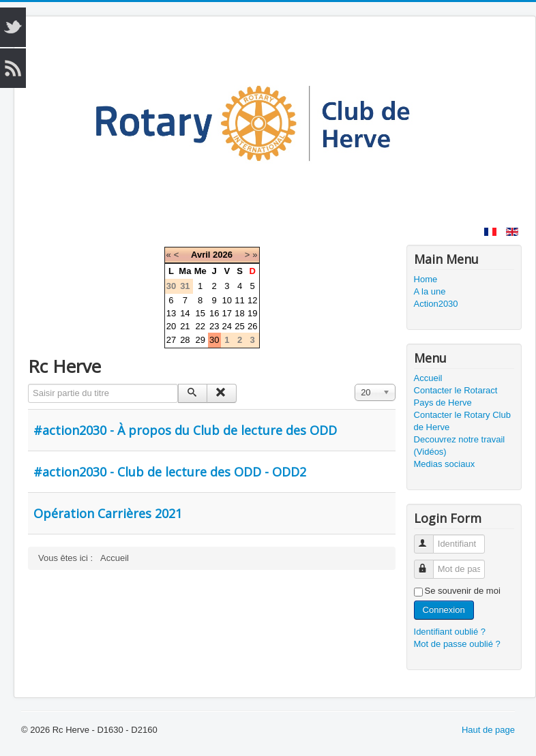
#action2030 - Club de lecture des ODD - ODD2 (170, 472)
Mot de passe (430, 563)
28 (185, 340)
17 (227, 313)
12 (252, 300)
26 (252, 326)
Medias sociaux (445, 464)
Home (426, 279)
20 (171, 326)
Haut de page (488, 730)
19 (252, 313)
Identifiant (430, 538)
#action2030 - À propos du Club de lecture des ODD (185, 430)
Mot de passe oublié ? (457, 644)
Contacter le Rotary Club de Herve (462, 421)
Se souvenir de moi (463, 591)
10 (227, 300)
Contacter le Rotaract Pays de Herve (456, 396)
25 (239, 326)
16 (214, 313)
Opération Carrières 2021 (108, 513)
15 (200, 313)
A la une (430, 291)
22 (200, 326)
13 (171, 313)
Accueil (428, 378)
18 (239, 313)
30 (214, 340)
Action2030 (436, 304)
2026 (223, 255)
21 (185, 326)
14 (185, 313)
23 (214, 326)
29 (200, 340)
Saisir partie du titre (28, 384)
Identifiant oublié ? (450, 632)
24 (227, 326)
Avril (200, 255)
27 (171, 340)
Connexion (444, 610)
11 (239, 300)
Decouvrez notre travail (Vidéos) (460, 445)
